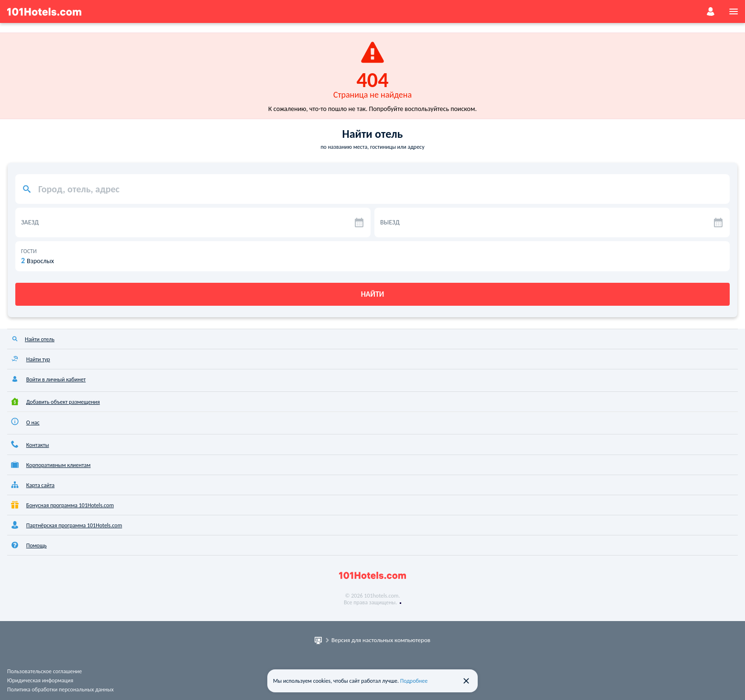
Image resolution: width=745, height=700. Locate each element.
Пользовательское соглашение (44, 671)
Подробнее (414, 681)
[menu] (734, 11)
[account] (711, 11)
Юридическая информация (40, 680)
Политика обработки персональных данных (60, 689)
